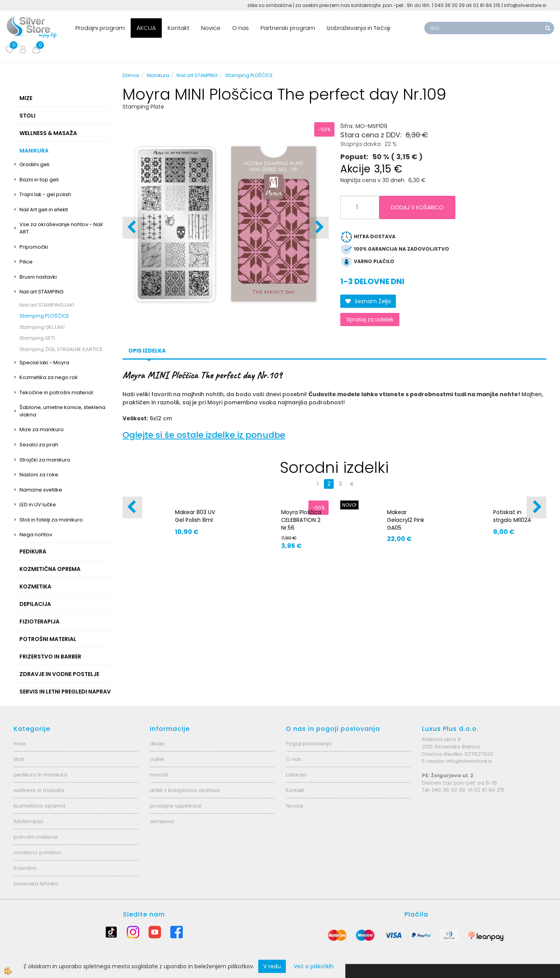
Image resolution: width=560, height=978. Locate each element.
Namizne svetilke (41, 490)
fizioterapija (28, 821)
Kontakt (178, 28)
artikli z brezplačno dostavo (185, 790)
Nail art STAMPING (41, 292)
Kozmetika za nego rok (49, 377)
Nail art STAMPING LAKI (47, 305)
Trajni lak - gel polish (45, 194)
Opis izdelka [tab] (147, 351)
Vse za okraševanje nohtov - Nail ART (61, 228)
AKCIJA (146, 28)
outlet (157, 759)
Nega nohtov (36, 535)
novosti (159, 775)
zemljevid (162, 821)
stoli (19, 759)
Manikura (158, 75)
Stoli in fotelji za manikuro (51, 520)
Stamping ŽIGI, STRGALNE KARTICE (61, 349)
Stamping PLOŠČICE (44, 316)
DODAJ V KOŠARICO (417, 207)
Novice (211, 28)
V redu (272, 966)
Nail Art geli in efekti (44, 210)
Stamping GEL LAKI (42, 327)
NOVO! (349, 505)
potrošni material (36, 837)
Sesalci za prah (39, 445)
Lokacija (296, 775)
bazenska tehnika (36, 884)
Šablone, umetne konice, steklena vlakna (62, 411)
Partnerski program (288, 28)
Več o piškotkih (314, 966)
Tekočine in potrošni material (56, 392)
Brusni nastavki (38, 277)
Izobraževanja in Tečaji (359, 28)
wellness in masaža (39, 790)
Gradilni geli (34, 164)
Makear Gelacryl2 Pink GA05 (406, 520)
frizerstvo (25, 868)
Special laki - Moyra (44, 363)
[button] (319, 228)
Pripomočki (34, 247)
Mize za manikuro (42, 429)
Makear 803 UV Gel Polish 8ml (195, 516)
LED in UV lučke (38, 505)
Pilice (26, 262)
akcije (157, 744)
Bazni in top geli (39, 180)
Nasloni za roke (39, 475)
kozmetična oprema (39, 806)
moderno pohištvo (37, 852)
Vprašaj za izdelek (370, 320)
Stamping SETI (37, 338)
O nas (241, 28)
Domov (131, 75)
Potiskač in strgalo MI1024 (512, 516)
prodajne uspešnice (176, 806)
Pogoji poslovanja (309, 744)
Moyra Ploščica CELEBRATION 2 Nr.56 (301, 520)
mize (20, 744)
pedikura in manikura (40, 775)
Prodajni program (100, 28)
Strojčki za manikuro (45, 460)
